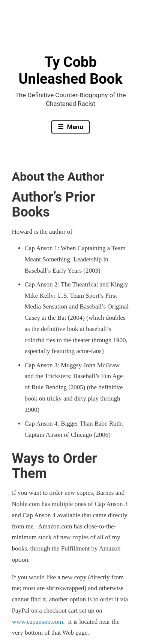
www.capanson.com (38, 622)
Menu (74, 127)
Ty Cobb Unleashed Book (71, 71)
